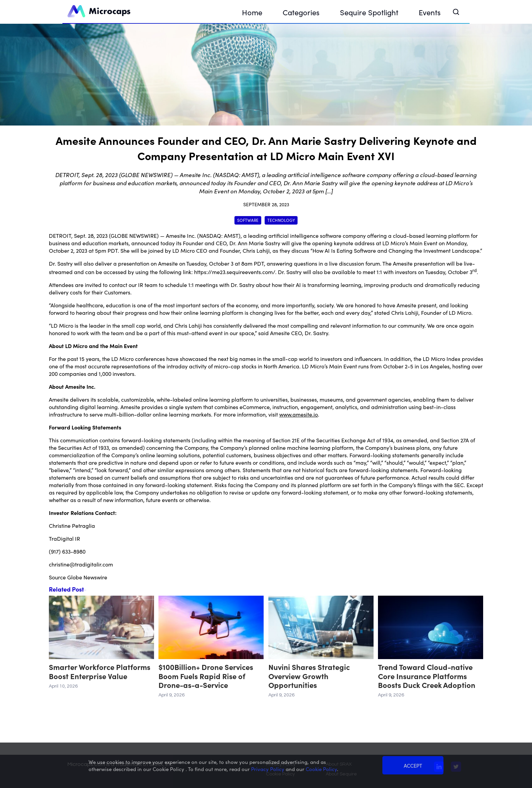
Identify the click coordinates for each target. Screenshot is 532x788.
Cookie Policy (280, 774)
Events (430, 12)
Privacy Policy (281, 764)
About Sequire (341, 774)
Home (252, 12)
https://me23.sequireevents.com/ (235, 272)
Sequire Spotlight (369, 12)
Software (248, 220)
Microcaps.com (86, 764)
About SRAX (339, 764)
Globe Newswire (87, 577)
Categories (301, 12)
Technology (281, 220)
